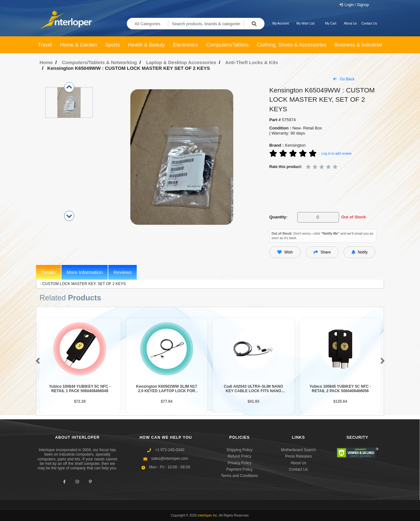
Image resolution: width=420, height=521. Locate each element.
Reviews (123, 272)
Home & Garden (79, 45)
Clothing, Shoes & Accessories (292, 45)
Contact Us (369, 23)
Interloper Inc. (208, 515)
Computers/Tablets (227, 45)
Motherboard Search (298, 450)
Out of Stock (354, 217)
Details (48, 272)
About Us (350, 23)
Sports (112, 45)
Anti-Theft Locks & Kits (252, 62)
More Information (85, 272)
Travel (45, 45)
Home (46, 62)
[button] (36, 361)
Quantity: (278, 217)
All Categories (147, 24)
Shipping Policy (239, 450)
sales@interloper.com (170, 459)
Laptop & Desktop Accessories (181, 62)
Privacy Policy (239, 463)
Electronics (185, 45)
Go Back (344, 79)
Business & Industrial (358, 45)
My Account (281, 23)
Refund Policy (239, 456)
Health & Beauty (147, 45)
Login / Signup (354, 5)
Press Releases (298, 456)
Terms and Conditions (239, 476)
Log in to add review (337, 153)
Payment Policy (239, 469)
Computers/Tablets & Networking (99, 62)
